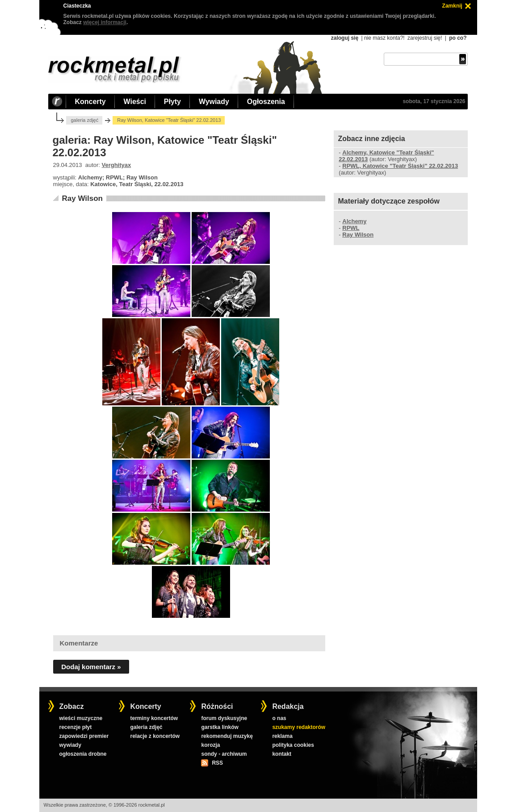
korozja (210, 745)
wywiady (70, 745)
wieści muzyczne (81, 718)
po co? (458, 38)
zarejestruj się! (425, 38)
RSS (217, 763)
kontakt (282, 754)
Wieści (135, 102)
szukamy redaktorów (299, 727)
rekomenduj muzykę (227, 736)
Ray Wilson (82, 198)
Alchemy (354, 221)
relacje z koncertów (155, 736)
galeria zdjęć (84, 120)
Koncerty (90, 102)
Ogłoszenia (266, 102)
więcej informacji (105, 22)
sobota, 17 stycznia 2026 (434, 101)
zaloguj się (345, 38)
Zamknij (452, 6)
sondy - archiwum (224, 754)
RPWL (351, 228)
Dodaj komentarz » (91, 667)
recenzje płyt (75, 727)
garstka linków (220, 727)
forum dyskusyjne (224, 718)
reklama (282, 736)
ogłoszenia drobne (83, 754)
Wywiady (214, 102)
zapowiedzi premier (84, 736)
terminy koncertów (154, 718)
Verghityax (117, 165)
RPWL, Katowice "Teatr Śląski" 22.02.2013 (400, 166)
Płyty (172, 102)
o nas (279, 718)
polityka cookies (293, 745)
